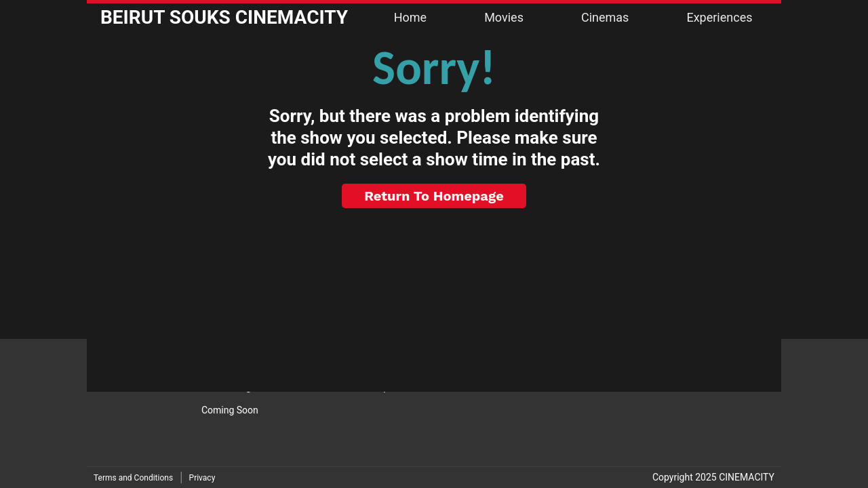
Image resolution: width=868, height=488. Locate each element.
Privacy (202, 478)
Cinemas (605, 17)
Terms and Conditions (133, 478)
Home (410, 17)
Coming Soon (230, 410)
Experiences (719, 17)
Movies (504, 17)
